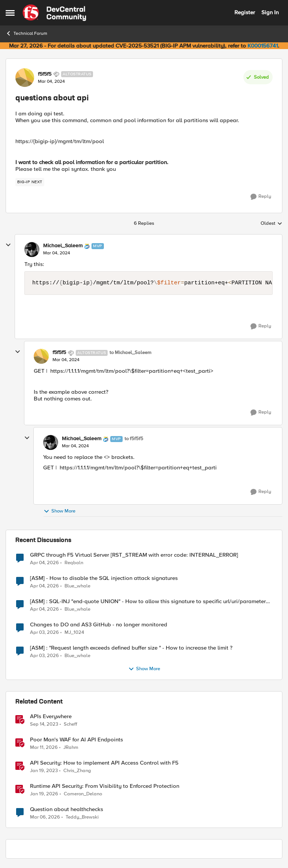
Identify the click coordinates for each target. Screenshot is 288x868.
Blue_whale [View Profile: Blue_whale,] (77, 586)
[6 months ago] (44, 794)
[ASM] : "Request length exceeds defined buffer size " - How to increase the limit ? (131, 648)
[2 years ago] (44, 724)
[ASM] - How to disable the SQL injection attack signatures (104, 578)
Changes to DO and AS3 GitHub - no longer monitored (99, 625)
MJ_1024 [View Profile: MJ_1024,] (74, 632)
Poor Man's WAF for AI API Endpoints (76, 740)
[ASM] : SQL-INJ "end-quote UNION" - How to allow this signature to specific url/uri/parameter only (148, 601)
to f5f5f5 (134, 439)
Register (245, 12)
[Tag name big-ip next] (30, 182)
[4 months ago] (44, 747)
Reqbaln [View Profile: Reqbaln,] (74, 562)
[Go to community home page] (54, 13)
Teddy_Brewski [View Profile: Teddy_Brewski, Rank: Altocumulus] (82, 817)
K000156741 (263, 46)
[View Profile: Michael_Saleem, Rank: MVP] (32, 249)
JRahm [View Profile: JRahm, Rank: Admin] (71, 747)
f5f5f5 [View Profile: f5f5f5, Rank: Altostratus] (45, 74)
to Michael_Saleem (130, 353)
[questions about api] (57, 253)
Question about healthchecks (67, 809)
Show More (59, 511)
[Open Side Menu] (10, 13)
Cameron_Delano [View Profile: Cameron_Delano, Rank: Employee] (83, 794)
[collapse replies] (8, 245)
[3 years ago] (44, 771)
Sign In (270, 12)
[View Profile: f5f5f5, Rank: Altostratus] (25, 78)
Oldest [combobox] (271, 224)
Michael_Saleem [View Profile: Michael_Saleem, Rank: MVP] (63, 246)
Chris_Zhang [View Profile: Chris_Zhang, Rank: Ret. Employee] (77, 770)
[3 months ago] (44, 563)
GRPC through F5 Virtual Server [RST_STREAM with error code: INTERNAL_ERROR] (134, 555)
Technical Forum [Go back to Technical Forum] (26, 33)
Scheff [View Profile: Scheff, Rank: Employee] (70, 724)
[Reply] (261, 197)
